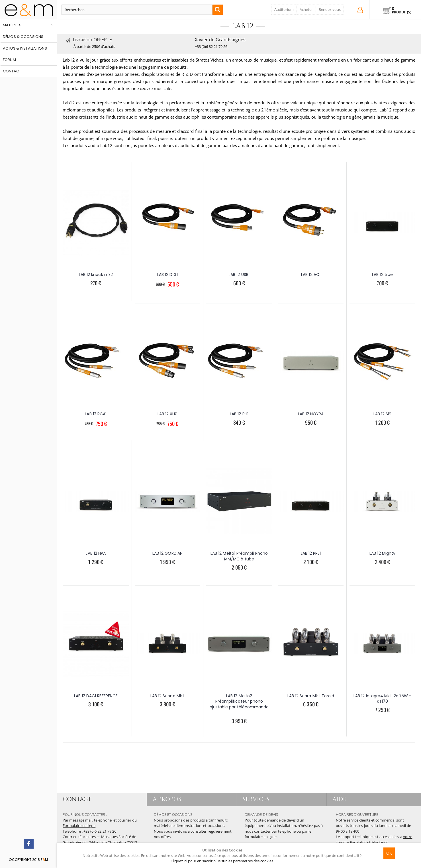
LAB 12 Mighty (382, 553)
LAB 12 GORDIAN (167, 553)
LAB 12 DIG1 (167, 275)
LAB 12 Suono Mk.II (167, 696)
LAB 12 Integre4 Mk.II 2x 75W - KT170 (382, 699)
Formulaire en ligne (79, 826)
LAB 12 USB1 (239, 275)
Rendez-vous (330, 9)
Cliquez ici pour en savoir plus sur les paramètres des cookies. (222, 861)
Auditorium (284, 9)
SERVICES (256, 799)
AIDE (339, 799)
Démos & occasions (23, 37)
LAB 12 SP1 (383, 414)
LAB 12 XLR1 (168, 414)
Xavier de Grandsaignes (220, 40)
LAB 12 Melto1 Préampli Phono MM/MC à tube (239, 556)
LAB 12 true (382, 275)
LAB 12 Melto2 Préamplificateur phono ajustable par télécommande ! (239, 704)
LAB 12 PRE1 (311, 553)
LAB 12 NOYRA (311, 414)
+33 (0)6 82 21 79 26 (211, 46)
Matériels (12, 25)
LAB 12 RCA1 (96, 414)
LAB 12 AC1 (311, 275)
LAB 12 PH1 (239, 414)
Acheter (306, 9)
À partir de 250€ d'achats (94, 46)
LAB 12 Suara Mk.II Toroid (311, 696)
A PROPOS (167, 799)
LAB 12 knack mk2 (96, 275)
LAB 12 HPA (96, 553)
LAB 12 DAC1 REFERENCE (96, 696)
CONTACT (77, 799)
